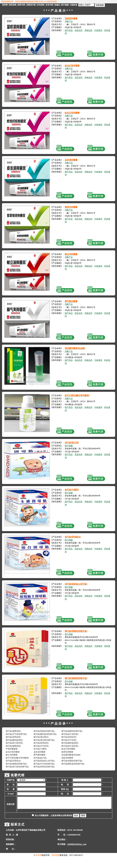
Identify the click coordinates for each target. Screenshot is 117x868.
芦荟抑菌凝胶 (12, 749)
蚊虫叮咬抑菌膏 (68, 749)
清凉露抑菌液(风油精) (71, 755)
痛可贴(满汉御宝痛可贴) (44, 740)
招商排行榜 (31, 5)
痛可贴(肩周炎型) (13, 737)
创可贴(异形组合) (13, 761)
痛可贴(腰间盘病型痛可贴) (45, 734)
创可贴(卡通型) (40, 749)
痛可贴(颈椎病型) (13, 731)
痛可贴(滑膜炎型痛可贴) (44, 731)
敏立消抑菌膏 (12, 755)
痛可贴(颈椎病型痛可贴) (72, 731)
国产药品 (69, 30)
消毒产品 (69, 21)
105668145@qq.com (77, 855)
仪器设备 (74, 5)
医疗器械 (65, 5)
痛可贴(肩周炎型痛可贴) (44, 767)
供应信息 (79, 30)
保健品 (57, 5)
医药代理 (21, 5)
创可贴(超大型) (40, 758)
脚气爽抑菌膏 (40, 755)
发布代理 (49, 5)
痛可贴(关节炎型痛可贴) (16, 734)
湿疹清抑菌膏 (67, 758)
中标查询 (98, 30)
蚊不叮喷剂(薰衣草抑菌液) (17, 758)
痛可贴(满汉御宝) (41, 737)
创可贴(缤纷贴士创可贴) (44, 761)
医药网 (5, 5)
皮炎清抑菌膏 (40, 752)
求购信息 (88, 30)
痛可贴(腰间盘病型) (14, 740)
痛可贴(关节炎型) (69, 740)
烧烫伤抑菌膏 (67, 752)
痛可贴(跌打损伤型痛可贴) (17, 767)
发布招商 (41, 5)
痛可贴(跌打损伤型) (70, 734)
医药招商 (13, 5)
